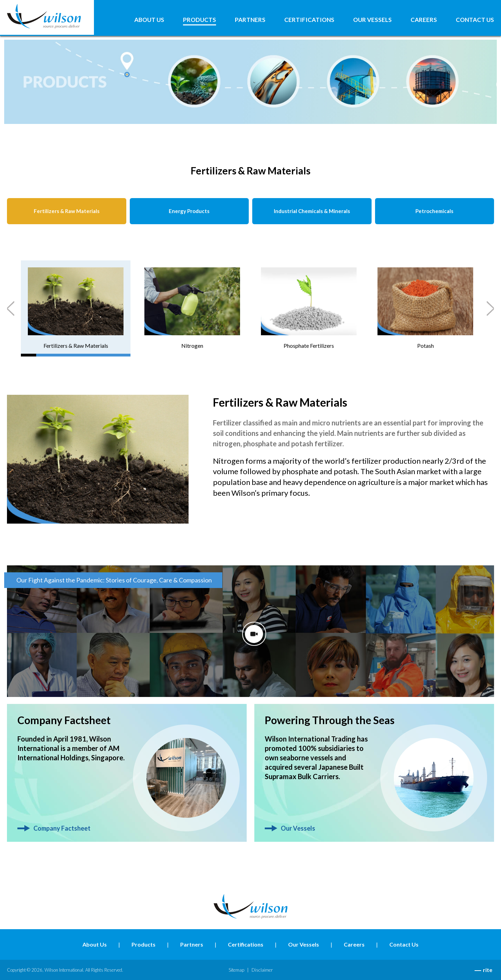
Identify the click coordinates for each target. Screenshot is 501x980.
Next (490, 308)
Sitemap (236, 970)
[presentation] (76, 308)
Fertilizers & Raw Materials (67, 211)
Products (200, 20)
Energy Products (189, 211)
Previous (11, 308)
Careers (424, 20)
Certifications (309, 20)
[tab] (76, 308)
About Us (149, 20)
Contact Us (475, 20)
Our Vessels (372, 20)
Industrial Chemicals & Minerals (312, 211)
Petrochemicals (434, 211)
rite (488, 970)
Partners (250, 20)
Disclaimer (262, 970)
